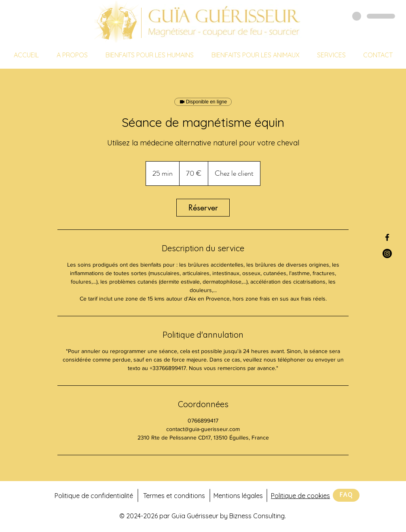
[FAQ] (346, 495)
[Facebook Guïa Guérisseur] (387, 237)
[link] (203, 208)
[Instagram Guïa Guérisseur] (387, 253)
